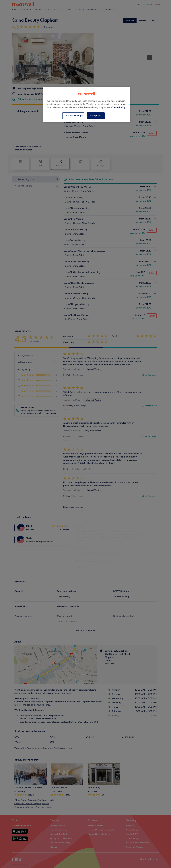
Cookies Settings (73, 116)
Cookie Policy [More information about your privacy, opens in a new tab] (118, 107)
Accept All (96, 116)
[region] (87, 104)
